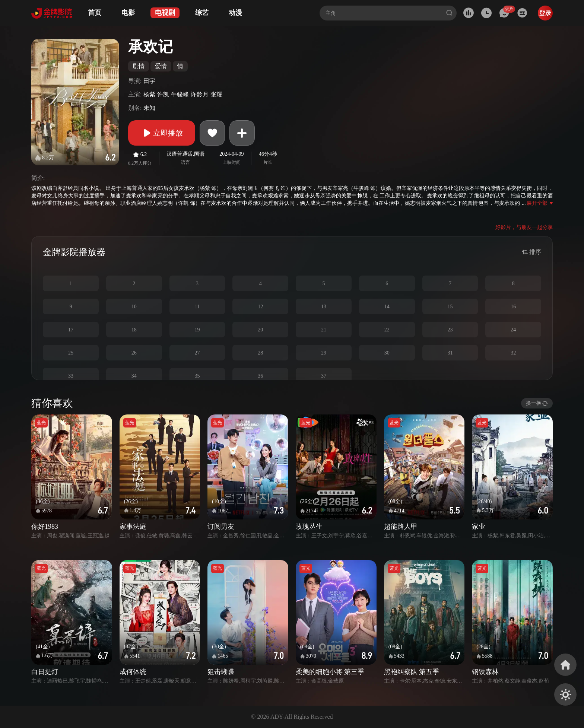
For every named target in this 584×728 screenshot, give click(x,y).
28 (260, 353)
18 (134, 330)
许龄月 (200, 94)
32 (513, 353)
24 (513, 330)
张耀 (216, 94)
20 (260, 330)
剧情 (139, 66)
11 (197, 307)
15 (450, 307)
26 (134, 353)
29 (324, 353)
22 (387, 330)
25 (71, 353)
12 (260, 307)
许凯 (163, 94)
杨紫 (149, 94)
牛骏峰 (180, 94)
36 (260, 376)
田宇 (149, 81)
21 (324, 330)
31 (450, 353)
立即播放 (162, 133)
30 (387, 353)
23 (450, 330)
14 (387, 307)
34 (134, 376)
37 (324, 376)
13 (324, 307)
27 (197, 353)
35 (197, 376)
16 (513, 307)
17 (71, 330)
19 (197, 330)
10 (134, 307)
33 (71, 376)
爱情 (161, 66)
